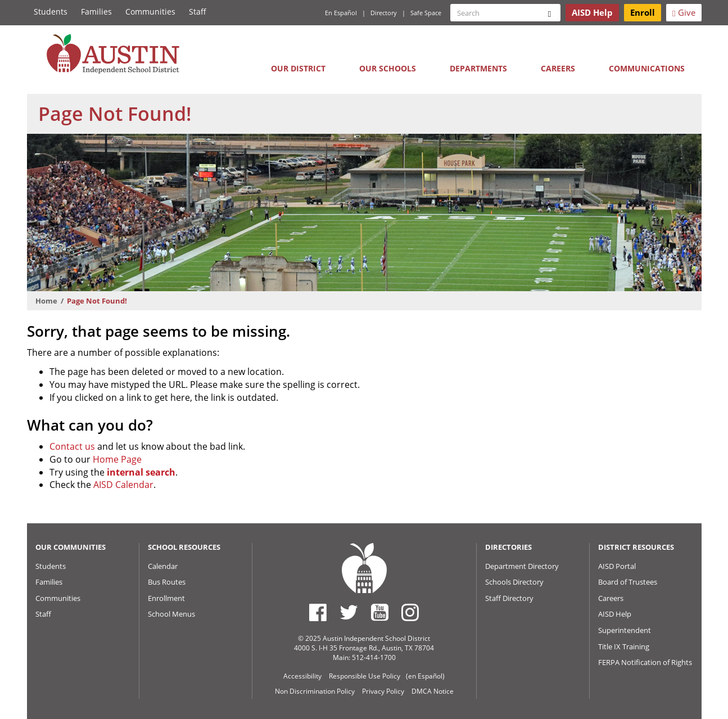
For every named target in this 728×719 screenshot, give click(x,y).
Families (96, 12)
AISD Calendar (123, 485)
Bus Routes (167, 582)
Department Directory (522, 566)
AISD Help (615, 614)
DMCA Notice (433, 691)
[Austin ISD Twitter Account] (349, 612)
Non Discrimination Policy (315, 691)
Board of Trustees (628, 582)
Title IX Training (624, 646)
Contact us (72, 446)
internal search (141, 472)
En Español (341, 13)
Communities (150, 12)
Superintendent (625, 630)
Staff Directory (509, 598)
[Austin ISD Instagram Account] (410, 612)
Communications (647, 68)
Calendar (163, 566)
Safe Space (426, 13)
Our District (298, 68)
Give (684, 12)
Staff (198, 12)
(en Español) (425, 676)
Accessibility (302, 676)
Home (46, 301)
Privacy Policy (383, 691)
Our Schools (388, 68)
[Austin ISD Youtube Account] (380, 612)
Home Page (117, 459)
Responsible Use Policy (365, 676)
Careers (558, 68)
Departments (478, 68)
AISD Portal (617, 566)
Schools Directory (514, 582)
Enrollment (166, 598)
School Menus (171, 614)
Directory (384, 13)
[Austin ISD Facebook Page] (318, 612)
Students (51, 12)
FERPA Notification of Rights (645, 662)
